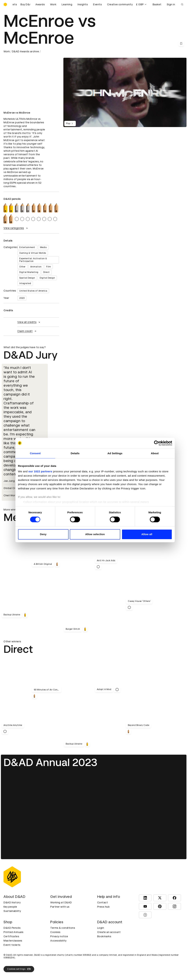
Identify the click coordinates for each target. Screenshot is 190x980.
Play (70, 123)
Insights (83, 4)
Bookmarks (104, 936)
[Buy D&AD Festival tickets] (21, 4)
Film (49, 267)
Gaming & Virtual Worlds (33, 253)
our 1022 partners (40, 471)
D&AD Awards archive (26, 51)
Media (43, 247)
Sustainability (12, 911)
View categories (16, 228)
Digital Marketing (29, 272)
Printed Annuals (14, 932)
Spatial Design (27, 278)
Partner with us (60, 907)
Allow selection (95, 534)
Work (53, 4)
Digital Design (47, 278)
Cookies (55, 932)
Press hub (103, 907)
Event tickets (12, 945)
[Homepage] (5, 4)
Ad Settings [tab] (115, 453)
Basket (157, 4)
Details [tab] (75, 453)
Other (22, 267)
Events (97, 4)
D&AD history (12, 902)
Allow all (147, 534)
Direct (46, 272)
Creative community (120, 4)
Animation (36, 267)
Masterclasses (13, 941)
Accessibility (58, 941)
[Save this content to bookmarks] (181, 43)
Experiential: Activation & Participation (33, 260)
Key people (10, 907)
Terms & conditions (63, 928)
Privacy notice (59, 936)
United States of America (33, 291)
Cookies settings (19, 969)
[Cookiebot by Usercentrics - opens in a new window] (157, 443)
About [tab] (155, 453)
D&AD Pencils (12, 928)
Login (101, 928)
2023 (22, 298)
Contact (103, 902)
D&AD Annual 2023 (50, 762)
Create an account (109, 932)
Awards (40, 4)
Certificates (11, 936)
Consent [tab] (35, 453)
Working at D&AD (61, 902)
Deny (43, 534)
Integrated (25, 283)
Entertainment (27, 247)
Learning (67, 4)
